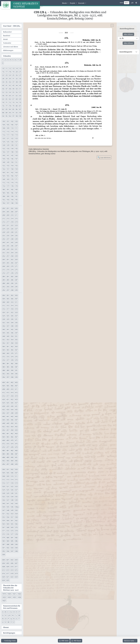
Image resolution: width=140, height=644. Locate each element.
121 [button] (8, 138)
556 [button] (8, 517)
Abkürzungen (8, 50)
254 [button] (12, 253)
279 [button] (16, 273)
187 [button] (16, 193)
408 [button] (4, 389)
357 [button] (8, 343)
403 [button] (16, 382)
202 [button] (12, 208)
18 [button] (10, 72)
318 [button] (12, 309)
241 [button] (8, 242)
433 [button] (8, 410)
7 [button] (18, 60)
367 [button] (16, 350)
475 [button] (16, 444)
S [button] (16, 619)
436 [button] (4, 413)
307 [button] (16, 299)
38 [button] (17, 82)
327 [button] (16, 316)
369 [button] (8, 353)
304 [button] (4, 299)
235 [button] (16, 236)
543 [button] (16, 503)
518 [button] (12, 483)
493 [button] (8, 461)
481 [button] (8, 451)
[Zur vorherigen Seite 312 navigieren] (9, 641)
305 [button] (8, 299)
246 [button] (12, 246)
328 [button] (4, 319)
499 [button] (16, 464)
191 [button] (16, 196)
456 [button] (4, 430)
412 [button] (4, 393)
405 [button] (8, 386)
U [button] (3, 622)
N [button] (3, 619)
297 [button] (8, 290)
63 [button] (20, 96)
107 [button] (16, 125)
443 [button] (16, 416)
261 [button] (8, 259)
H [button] (6, 615)
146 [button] (12, 159)
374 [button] (12, 357)
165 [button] (8, 176)
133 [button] (8, 149)
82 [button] (3, 109)
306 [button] (12, 299)
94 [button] (3, 116)
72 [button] (10, 102)
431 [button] (16, 406)
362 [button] (12, 346)
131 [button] (16, 145)
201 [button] (8, 208)
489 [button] (8, 457)
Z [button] (14, 622)
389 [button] (8, 370)
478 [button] (12, 447)
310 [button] (12, 302)
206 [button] (12, 212)
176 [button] (4, 186)
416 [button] (4, 396)
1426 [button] (19, 597)
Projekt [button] (73, 3)
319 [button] (16, 309)
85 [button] (13, 109)
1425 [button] (14, 597)
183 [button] (16, 189)
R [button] (14, 619)
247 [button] (16, 246)
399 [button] (16, 377)
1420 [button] (9, 594)
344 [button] (4, 333)
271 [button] (16, 266)
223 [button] (16, 225)
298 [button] (12, 290)
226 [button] (12, 229)
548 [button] (8, 510)
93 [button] (20, 113)
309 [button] (8, 302)
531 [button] (16, 493)
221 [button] (8, 225)
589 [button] (12, 544)
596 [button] (8, 551)
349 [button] (8, 336)
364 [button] (4, 350)
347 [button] (16, 333)
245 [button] (8, 246)
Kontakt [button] (82, 3)
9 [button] (3, 63)
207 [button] (16, 212)
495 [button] (16, 461)
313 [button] (8, 306)
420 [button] (4, 399)
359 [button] (16, 343)
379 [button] (16, 360)
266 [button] (12, 263)
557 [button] (12, 517)
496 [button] (4, 464)
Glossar (6, 627)
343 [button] (16, 329)
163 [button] (16, 172)
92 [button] (17, 113)
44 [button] (17, 85)
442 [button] (12, 416)
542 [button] (12, 503)
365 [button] (8, 350)
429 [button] (8, 406)
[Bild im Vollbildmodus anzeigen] (112, 25)
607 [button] (16, 563)
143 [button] (16, 155)
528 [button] (4, 493)
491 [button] (16, 457)
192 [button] (4, 200)
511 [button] (16, 476)
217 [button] (8, 222)
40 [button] (3, 85)
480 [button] (4, 451)
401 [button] (8, 382)
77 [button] (7, 106)
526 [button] (12, 490)
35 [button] (7, 82)
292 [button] (4, 287)
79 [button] (13, 106)
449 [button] (8, 423)
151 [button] (16, 162)
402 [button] (12, 382)
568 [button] (8, 527)
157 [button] (8, 169)
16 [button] (3, 72)
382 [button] (12, 364)
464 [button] (4, 437)
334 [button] (12, 323)
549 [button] (12, 510)
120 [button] (4, 138)
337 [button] (8, 326)
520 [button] (4, 486)
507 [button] (16, 473)
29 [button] (7, 79)
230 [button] (12, 232)
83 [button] (7, 109)
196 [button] (4, 203)
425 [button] (8, 403)
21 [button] (20, 72)
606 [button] (12, 563)
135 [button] (16, 149)
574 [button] (16, 531)
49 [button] (13, 89)
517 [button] (8, 483)
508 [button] (4, 476)
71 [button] (7, 102)
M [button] (19, 615)
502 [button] (12, 469)
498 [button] (12, 464)
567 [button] (4, 527)
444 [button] (4, 420)
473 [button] (8, 444)
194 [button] (12, 200)
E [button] (17, 612)
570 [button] (16, 527)
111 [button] (16, 128)
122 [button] (12, 138)
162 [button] (12, 172)
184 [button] (4, 193)
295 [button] (16, 287)
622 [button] (12, 577)
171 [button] (16, 179)
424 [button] (4, 403)
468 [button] (4, 440)
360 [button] (4, 346)
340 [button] (4, 329)
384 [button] (4, 367)
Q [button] (11, 619)
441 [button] (8, 416)
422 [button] (12, 399)
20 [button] (17, 72)
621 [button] (8, 577)
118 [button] (12, 135)
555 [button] (4, 517)
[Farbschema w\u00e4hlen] (136, 3)
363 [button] (16, 346)
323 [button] (16, 312)
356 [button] (4, 343)
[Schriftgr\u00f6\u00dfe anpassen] (132, 3)
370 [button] (12, 353)
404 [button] (4, 386)
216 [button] (4, 222)
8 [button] (21, 60)
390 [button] (12, 370)
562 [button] (16, 521)
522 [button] (12, 486)
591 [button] (4, 548)
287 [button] (16, 280)
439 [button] (16, 413)
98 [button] (17, 116)
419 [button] (16, 396)
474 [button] (12, 444)
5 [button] (13, 60)
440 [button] (4, 416)
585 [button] (12, 541)
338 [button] (12, 326)
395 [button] (16, 374)
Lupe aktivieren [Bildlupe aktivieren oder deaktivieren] (104, 157)
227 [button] (16, 229)
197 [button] (8, 203)
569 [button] (12, 527)
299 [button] (16, 290)
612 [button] (4, 570)
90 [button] (10, 113)
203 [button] (16, 208)
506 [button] (12, 473)
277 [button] (8, 273)
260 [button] (4, 259)
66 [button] (10, 99)
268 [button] (4, 266)
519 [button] (16, 483)
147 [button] (16, 159)
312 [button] (4, 306)
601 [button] (8, 560)
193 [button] (8, 200)
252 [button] (4, 253)
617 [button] (8, 573)
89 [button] (7, 113)
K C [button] (13, 615)
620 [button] (4, 577)
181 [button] (8, 189)
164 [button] (4, 176)
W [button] (8, 622)
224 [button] (4, 229)
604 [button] (4, 563)
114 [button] (12, 132)
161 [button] (8, 172)
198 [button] (12, 203)
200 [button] (4, 208)
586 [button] (16, 541)
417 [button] (8, 396)
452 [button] (4, 427)
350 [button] (12, 336)
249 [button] (8, 249)
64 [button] (3, 99)
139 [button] (16, 152)
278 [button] (12, 273)
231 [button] (16, 232)
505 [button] (8, 473)
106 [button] (12, 125)
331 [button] (16, 319)
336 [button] (4, 326)
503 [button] (16, 469)
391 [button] (16, 370)
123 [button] (16, 138)
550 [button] (16, 510)
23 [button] (7, 75)
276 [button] (4, 273)
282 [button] (12, 277)
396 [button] (4, 377)
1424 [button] (9, 597)
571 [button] (4, 531)
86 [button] (17, 109)
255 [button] (16, 253)
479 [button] (16, 447)
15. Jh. (122, 38)
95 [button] (7, 116)
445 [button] (8, 420)
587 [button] (4, 544)
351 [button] (16, 336)
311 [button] (16, 302)
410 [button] (12, 389)
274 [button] (12, 270)
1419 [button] (4, 594)
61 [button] (13, 96)
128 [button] (4, 145)
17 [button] (7, 72)
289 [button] (8, 283)
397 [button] (8, 377)
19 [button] (13, 72)
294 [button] (12, 287)
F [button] (19, 612)
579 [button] (4, 538)
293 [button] (8, 287)
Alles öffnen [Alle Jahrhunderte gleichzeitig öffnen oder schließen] (128, 34)
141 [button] (8, 155)
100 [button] (4, 121)
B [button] (5, 612)
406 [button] (12, 386)
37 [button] (13, 82)
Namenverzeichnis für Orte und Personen (12, 607)
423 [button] (16, 399)
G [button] (3, 615)
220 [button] (4, 225)
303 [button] (16, 295)
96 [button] (10, 116)
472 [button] (4, 444)
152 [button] (4, 166)
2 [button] (5, 60)
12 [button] (10, 68)
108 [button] (4, 128)
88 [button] (3, 113)
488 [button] (4, 457)
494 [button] (12, 461)
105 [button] (8, 125)
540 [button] (4, 503)
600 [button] (4, 560)
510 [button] (12, 476)
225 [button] (8, 229)
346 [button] (12, 333)
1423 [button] (4, 597)
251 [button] (16, 249)
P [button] (8, 619)
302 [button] (12, 295)
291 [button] (16, 283)
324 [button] (4, 316)
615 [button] (16, 570)
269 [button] (8, 266)
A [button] (3, 612)
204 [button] (4, 212)
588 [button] (8, 544)
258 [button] (12, 256)
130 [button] (12, 145)
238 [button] (12, 239)
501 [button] (8, 469)
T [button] (19, 619)
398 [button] (12, 377)
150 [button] (12, 162)
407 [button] (16, 386)
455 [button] (16, 427)
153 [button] (8, 166)
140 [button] (4, 155)
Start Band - (12, 26)
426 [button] (12, 403)
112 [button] (4, 132)
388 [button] (4, 370)
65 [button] (7, 99)
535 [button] (16, 497)
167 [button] (16, 176)
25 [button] (13, 75)
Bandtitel (7, 36)
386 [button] (12, 367)
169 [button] (8, 179)
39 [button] (20, 82)
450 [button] (12, 423)
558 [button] (16, 517)
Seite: (122, 3)
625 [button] (8, 580)
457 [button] (8, 430)
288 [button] (4, 283)
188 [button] (4, 196)
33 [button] (20, 79)
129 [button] (8, 145)
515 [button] (16, 480)
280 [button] (4, 277)
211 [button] (16, 215)
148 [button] (4, 162)
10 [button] (3, 68)
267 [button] (16, 263)
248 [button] (4, 249)
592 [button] (8, 548)
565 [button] (12, 524)
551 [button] (4, 514)
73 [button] (13, 102)
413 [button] (8, 393)
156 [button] (4, 169)
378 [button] (12, 360)
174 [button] (12, 183)
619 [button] (16, 573)
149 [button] (8, 162)
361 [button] (8, 346)
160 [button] (4, 172)
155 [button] (16, 166)
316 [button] (4, 309)
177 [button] (8, 186)
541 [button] (8, 503)
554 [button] (16, 514)
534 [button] (12, 497)
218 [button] (12, 222)
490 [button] (12, 457)
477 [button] (8, 447)
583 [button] (4, 541)
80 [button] (17, 106)
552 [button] (8, 514)
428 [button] (4, 406)
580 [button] (8, 538)
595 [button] (4, 551)
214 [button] (12, 219)
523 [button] (16, 486)
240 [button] (4, 242)
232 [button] (4, 236)
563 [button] (4, 524)
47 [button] (7, 89)
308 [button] (4, 302)
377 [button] (8, 360)
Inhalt (5, 39)
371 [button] (16, 353)
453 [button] (8, 427)
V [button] (6, 622)
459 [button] (16, 430)
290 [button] (12, 283)
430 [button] (12, 406)
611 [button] (16, 567)
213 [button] (8, 219)
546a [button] (17, 507)
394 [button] (12, 374)
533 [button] (8, 497)
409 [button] (8, 389)
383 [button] (16, 364)
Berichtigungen (9, 633)
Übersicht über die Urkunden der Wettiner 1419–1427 (11, 588)
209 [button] (8, 215)
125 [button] (8, 142)
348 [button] (4, 336)
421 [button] (8, 399)
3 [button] (8, 60)
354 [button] (12, 340)
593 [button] (12, 548)
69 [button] (20, 99)
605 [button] (8, 563)
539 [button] (16, 500)
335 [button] (16, 323)
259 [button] (16, 256)
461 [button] (8, 433)
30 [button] (10, 79)
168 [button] (4, 179)
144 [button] (4, 159)
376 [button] (4, 360)
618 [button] (12, 573)
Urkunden (7, 56)
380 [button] (4, 364)
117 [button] (8, 135)
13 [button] (13, 68)
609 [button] (8, 567)
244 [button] (4, 246)
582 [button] (16, 538)
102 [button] (12, 121)
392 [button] (4, 374)
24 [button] (10, 75)
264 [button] (4, 263)
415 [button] (16, 393)
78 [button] (10, 106)
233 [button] (8, 236)
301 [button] (8, 295)
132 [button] (4, 149)
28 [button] (3, 79)
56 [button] (17, 92)
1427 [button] (4, 601)
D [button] (14, 612)
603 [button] (16, 560)
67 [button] (13, 99)
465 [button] (8, 437)
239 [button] (16, 239)
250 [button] (12, 249)
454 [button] (12, 427)
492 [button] (4, 461)
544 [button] (4, 507)
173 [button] (8, 183)
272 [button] (4, 270)
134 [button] (12, 149)
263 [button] (16, 259)
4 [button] (10, 60)
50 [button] (17, 89)
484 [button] (4, 454)
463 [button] (16, 433)
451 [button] (16, 423)
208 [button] (4, 215)
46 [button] (3, 89)
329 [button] (8, 319)
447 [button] (16, 420)
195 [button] (16, 200)
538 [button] (12, 500)
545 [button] (8, 507)
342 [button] (12, 329)
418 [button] (12, 396)
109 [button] (8, 128)
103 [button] (16, 121)
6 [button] (15, 60)
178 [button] (12, 186)
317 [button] (8, 309)
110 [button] (12, 128)
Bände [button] (65, 3)
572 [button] (8, 531)
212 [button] (4, 219)
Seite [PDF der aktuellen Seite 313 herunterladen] (64, 641)
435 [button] (16, 410)
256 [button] (4, 256)
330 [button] (12, 319)
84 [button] (10, 109)
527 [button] (16, 490)
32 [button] (17, 79)
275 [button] (16, 270)
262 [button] (12, 259)
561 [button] (12, 521)
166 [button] (12, 176)
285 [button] (8, 280)
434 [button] (12, 410)
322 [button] (12, 312)
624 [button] (4, 580)
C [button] (8, 612)
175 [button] (16, 183)
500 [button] (4, 469)
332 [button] (4, 323)
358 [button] (12, 343)
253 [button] (8, 253)
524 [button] (4, 490)
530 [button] (12, 493)
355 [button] (16, 340)
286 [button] (12, 280)
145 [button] (8, 159)
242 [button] (12, 242)
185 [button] (8, 193)
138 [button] (12, 152)
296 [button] (4, 290)
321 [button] (8, 312)
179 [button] (16, 186)
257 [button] (8, 256)
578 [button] (16, 534)
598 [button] (16, 551)
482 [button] (12, 451)
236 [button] (4, 239)
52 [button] (3, 92)
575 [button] (4, 534)
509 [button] (8, 476)
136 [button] (4, 152)
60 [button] (10, 96)
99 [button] (20, 116)
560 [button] (8, 521)
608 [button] (4, 567)
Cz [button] (11, 612)
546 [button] (12, 507)
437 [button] (8, 413)
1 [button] (3, 60)
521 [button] (8, 486)
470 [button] (12, 440)
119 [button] (16, 135)
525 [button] (8, 490)
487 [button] (16, 454)
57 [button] (20, 92)
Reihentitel (7, 32)
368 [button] (4, 353)
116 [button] (4, 135)
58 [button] (3, 96)
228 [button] (4, 232)
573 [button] (12, 531)
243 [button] (16, 242)
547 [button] (4, 510)
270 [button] (12, 266)
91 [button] (13, 113)
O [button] (6, 619)
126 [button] (12, 142)
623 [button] (16, 577)
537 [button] (8, 500)
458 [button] (12, 430)
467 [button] (16, 437)
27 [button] (20, 75)
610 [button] (12, 567)
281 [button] (8, 277)
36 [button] (10, 82)
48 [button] (10, 89)
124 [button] (4, 142)
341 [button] (8, 329)
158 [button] (12, 169)
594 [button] (16, 548)
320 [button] (4, 312)
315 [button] (16, 306)
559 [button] (4, 521)
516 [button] (4, 483)
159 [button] (16, 169)
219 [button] (16, 222)
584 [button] (8, 541)
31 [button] (13, 79)
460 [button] (4, 433)
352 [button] (4, 340)
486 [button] (12, 454)
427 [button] (16, 403)
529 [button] (8, 493)
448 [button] (4, 423)
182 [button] (12, 189)
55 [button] (13, 92)
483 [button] (16, 451)
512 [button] (4, 480)
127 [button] (16, 142)
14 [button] (17, 68)
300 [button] (4, 295)
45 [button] (20, 85)
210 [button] (12, 215)
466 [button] (12, 437)
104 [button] (4, 125)
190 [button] (12, 196)
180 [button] (4, 189)
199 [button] (16, 203)
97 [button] (13, 116)
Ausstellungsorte (126, 52)
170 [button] (12, 179)
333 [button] (8, 323)
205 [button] (8, 212)
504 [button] (4, 473)
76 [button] (3, 106)
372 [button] (4, 357)
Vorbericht (7, 43)
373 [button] (8, 357)
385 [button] (8, 367)
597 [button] (12, 551)
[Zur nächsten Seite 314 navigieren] (130, 641)
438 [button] (12, 413)
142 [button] (12, 155)
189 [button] (8, 196)
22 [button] (3, 75)
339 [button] (16, 326)
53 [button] (7, 92)
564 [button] (8, 524)
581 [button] (12, 538)
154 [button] (12, 166)
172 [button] (4, 183)
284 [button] (4, 280)
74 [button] (17, 102)
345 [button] (8, 333)
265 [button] (8, 263)
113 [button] (8, 132)
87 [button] (20, 109)
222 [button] (12, 225)
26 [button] (17, 75)
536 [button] (4, 500)
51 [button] (20, 89)
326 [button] (12, 316)
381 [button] (8, 364)
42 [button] (10, 85)
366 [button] (12, 350)
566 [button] (16, 524)
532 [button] (4, 497)
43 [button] (13, 85)
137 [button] (8, 152)
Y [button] (11, 622)
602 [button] (12, 560)
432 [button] (4, 410)
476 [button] (4, 447)
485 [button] (8, 454)
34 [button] (3, 82)
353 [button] (8, 340)
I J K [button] (9, 615)
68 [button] (17, 99)
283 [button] (16, 277)
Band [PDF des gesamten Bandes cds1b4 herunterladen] (76, 641)
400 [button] (4, 382)
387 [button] (16, 367)
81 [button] (20, 106)
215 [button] (16, 219)
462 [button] (12, 433)
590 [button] (16, 544)
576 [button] (8, 534)
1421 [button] (14, 594)
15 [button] (20, 68)
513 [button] (8, 480)
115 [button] (16, 132)
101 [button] (8, 121)
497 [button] (8, 464)
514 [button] (12, 480)
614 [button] (12, 570)
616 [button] (4, 573)
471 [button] (16, 440)
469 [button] (8, 440)
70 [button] (3, 102)
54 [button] (10, 92)
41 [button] (7, 85)
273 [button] (8, 270)
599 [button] (4, 555)
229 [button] (8, 232)
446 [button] (12, 420)
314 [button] (12, 306)
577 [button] (12, 534)
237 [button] (8, 239)
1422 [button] (19, 594)
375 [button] (16, 357)
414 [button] (12, 393)
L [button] (16, 615)
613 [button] (8, 570)
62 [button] (17, 96)
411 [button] (16, 389)
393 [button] (8, 374)
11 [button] (7, 68)
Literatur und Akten (11, 47)
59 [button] (7, 96)
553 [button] (12, 514)
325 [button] (8, 316)
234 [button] (12, 236)
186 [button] (12, 193)
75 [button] (20, 102)
